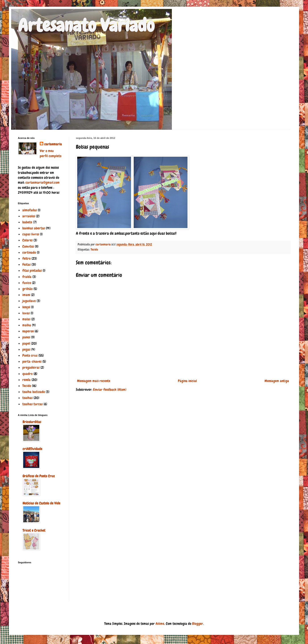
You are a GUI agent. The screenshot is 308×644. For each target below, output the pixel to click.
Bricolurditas (32, 422)
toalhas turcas (32, 404)
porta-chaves (32, 361)
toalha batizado (34, 392)
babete (27, 222)
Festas (26, 264)
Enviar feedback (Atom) (110, 390)
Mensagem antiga (277, 381)
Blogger (198, 624)
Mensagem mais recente (94, 381)
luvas (26, 313)
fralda (27, 277)
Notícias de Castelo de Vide (41, 503)
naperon (28, 331)
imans (26, 295)
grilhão (27, 289)
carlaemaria (53, 144)
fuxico (27, 283)
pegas (26, 349)
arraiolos (29, 216)
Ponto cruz (30, 355)
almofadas (30, 210)
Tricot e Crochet (34, 530)
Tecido (94, 249)
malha (27, 325)
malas (26, 319)
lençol (26, 307)
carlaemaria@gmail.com (43, 182)
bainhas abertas (34, 228)
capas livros (31, 234)
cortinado (29, 252)
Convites (28, 246)
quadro (27, 374)
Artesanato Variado (86, 25)
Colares (27, 240)
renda (26, 380)
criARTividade (32, 449)
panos (26, 337)
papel (26, 343)
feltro (26, 258)
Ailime (160, 624)
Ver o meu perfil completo (51, 153)
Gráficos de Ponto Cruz (39, 476)
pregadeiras (31, 367)
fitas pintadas (32, 271)
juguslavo (29, 301)
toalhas (27, 398)
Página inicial (187, 381)
